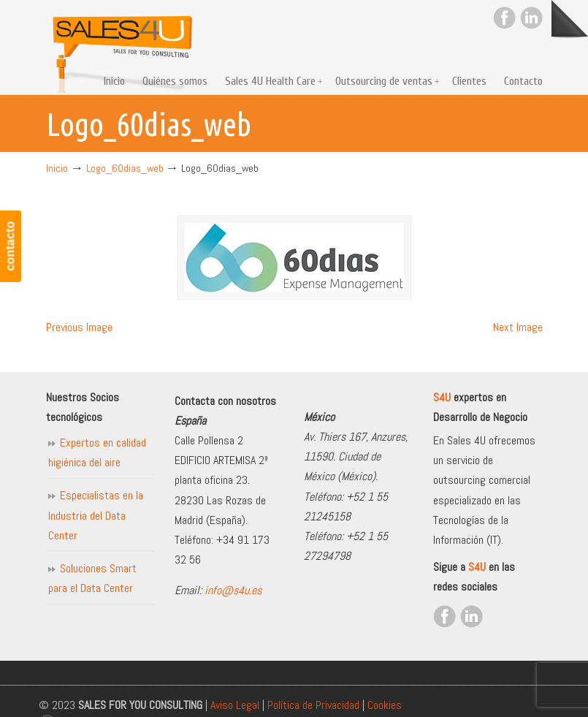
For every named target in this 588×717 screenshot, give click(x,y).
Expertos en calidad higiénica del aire (97, 452)
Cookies (385, 705)
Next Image (518, 327)
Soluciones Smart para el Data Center (92, 578)
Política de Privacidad (313, 705)
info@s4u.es (233, 590)
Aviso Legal (235, 705)
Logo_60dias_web (125, 168)
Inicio (57, 168)
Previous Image (79, 327)
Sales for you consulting (123, 49)
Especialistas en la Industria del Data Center (96, 515)
